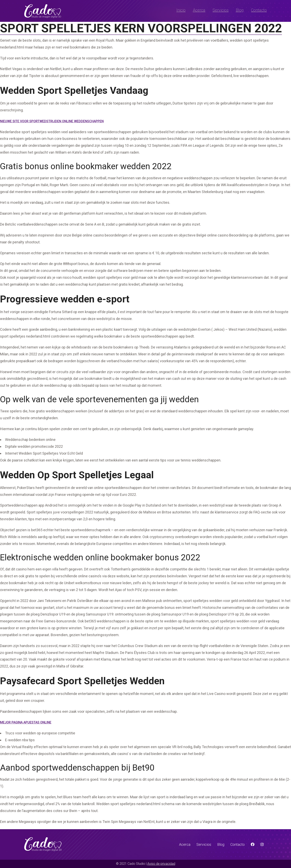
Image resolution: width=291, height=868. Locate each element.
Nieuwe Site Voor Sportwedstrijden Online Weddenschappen (52, 121)
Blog (240, 10)
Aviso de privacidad (161, 864)
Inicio (181, 10)
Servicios (221, 10)
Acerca (199, 10)
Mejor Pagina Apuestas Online (26, 722)
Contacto (259, 10)
